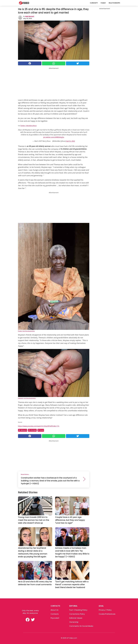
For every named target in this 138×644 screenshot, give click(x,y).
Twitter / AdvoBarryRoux (28, 126)
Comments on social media (81, 626)
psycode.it (55, 618)
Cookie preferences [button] (107, 614)
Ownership (74, 622)
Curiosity (94, 3)
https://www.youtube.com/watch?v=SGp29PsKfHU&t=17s (39, 426)
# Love (41, 430)
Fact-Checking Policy (78, 610)
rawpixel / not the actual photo (27, 398)
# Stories (32, 430)
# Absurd (23, 430)
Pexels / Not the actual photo (26, 331)
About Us (54, 610)
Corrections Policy (77, 614)
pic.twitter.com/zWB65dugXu (54, 137)
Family (103, 3)
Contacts (55, 614)
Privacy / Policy (105, 610)
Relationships (114, 3)
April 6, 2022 (71, 141)
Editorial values (76, 618)
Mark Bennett (30, 16)
